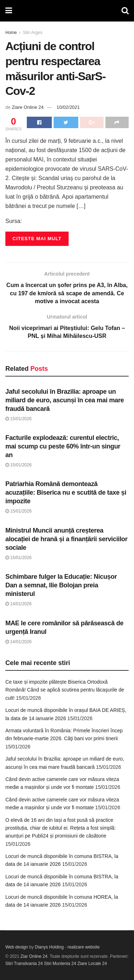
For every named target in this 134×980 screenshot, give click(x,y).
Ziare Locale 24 (92, 964)
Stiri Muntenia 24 (60, 964)
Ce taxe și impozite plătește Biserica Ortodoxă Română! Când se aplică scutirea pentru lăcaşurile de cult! (65, 690)
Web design (17, 947)
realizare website (84, 947)
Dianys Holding (49, 947)
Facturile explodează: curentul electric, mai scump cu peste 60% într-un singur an (63, 446)
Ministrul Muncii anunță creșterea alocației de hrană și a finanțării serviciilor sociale (66, 539)
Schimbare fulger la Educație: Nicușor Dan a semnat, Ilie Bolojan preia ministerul (61, 585)
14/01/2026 (18, 604)
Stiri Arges (33, 33)
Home (11, 33)
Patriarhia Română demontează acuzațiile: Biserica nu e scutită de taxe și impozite (66, 493)
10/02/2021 (68, 107)
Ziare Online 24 (28, 107)
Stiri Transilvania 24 (24, 964)
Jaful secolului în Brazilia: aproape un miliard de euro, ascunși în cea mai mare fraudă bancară (65, 400)
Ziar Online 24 (34, 956)
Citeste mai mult (37, 239)
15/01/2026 (18, 419)
